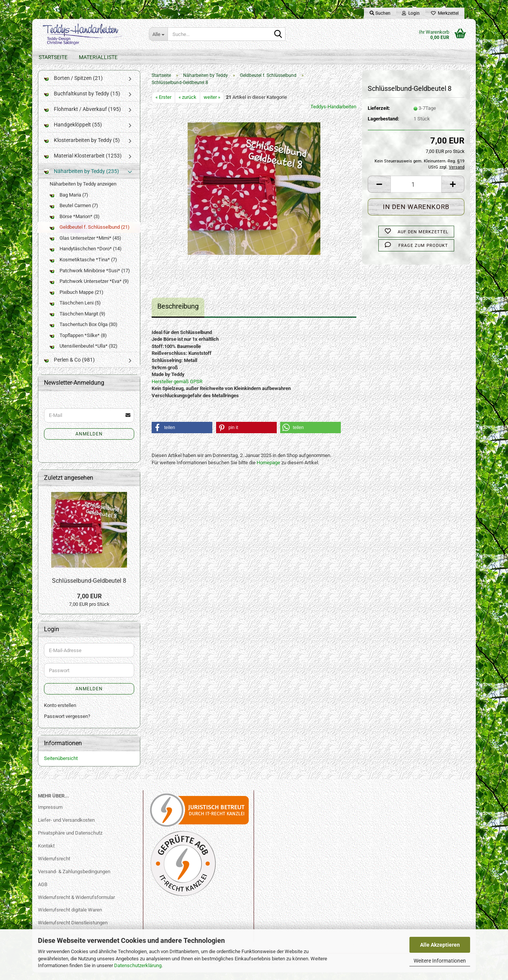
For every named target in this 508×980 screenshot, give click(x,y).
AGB (43, 892)
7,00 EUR (89, 604)
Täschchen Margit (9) (78, 321)
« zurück (187, 105)
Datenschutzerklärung (138, 965)
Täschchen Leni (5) (75, 310)
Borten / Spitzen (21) (73, 86)
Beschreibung (178, 314)
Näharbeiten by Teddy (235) (82, 179)
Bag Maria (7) (69, 202)
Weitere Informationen (440, 961)
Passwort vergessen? (67, 724)
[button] (379, 192)
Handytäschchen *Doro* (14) (86, 256)
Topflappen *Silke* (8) (78, 343)
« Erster (163, 105)
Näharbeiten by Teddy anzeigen (83, 191)
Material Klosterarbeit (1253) (83, 163)
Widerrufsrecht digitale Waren (70, 917)
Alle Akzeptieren (440, 945)
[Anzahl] (416, 192)
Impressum (50, 815)
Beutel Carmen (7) (74, 213)
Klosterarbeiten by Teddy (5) (82, 148)
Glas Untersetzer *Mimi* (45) (85, 246)
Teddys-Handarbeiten (333, 114)
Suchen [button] (380, 13)
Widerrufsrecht (54, 866)
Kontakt (46, 853)
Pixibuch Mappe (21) (77, 300)
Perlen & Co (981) (69, 367)
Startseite (53, 57)
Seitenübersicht (61, 766)
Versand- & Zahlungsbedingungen (74, 879)
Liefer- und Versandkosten (66, 828)
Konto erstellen (60, 713)
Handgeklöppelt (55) (73, 132)
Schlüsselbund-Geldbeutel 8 (89, 588)
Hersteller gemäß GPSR (177, 389)
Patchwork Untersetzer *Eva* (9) (89, 289)
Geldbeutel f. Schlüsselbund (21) (90, 235)
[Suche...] (158, 34)
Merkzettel (445, 13)
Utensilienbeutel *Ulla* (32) (84, 353)
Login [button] (411, 13)
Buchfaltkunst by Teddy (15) (82, 101)
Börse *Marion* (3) (75, 224)
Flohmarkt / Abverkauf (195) (82, 117)
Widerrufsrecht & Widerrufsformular (76, 905)
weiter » (212, 105)
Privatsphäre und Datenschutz (70, 840)
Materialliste (98, 57)
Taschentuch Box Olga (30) (84, 332)
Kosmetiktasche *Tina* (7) (83, 267)
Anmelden (89, 442)
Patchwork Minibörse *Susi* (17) (90, 278)
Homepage (268, 470)
